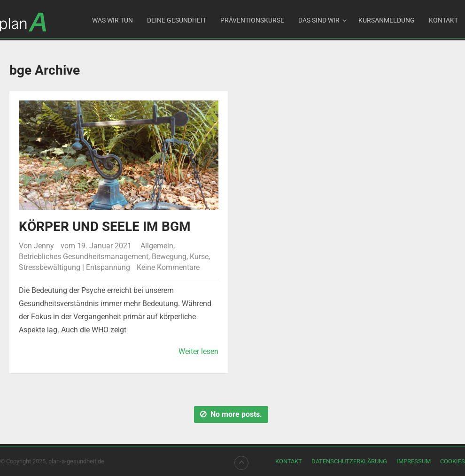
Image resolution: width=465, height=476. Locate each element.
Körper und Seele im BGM (105, 226)
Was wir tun (112, 20)
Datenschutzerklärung (349, 461)
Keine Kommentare (168, 267)
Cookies (453, 461)
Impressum (414, 461)
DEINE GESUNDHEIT (177, 20)
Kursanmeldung (387, 20)
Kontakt (443, 20)
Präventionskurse (252, 20)
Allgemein (157, 246)
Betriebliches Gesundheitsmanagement (84, 257)
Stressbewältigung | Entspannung (74, 267)
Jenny (44, 246)
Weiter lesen (198, 351)
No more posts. (231, 414)
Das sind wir (319, 20)
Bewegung (169, 257)
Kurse (199, 257)
